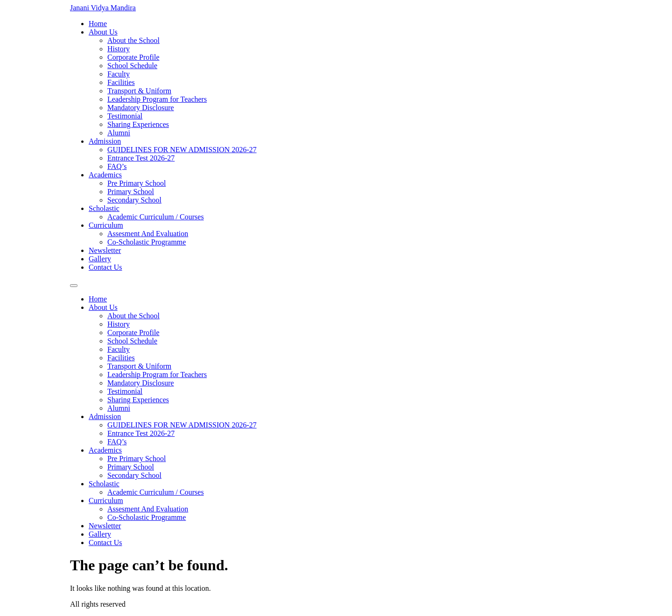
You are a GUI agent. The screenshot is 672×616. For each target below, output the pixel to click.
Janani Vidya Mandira (103, 8)
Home (98, 24)
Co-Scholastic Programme (147, 242)
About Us (103, 32)
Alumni (119, 133)
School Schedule (132, 66)
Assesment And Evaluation (148, 234)
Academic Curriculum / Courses (156, 217)
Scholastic (104, 208)
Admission (105, 141)
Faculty (119, 74)
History (119, 49)
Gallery (100, 259)
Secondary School (134, 200)
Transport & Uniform (139, 91)
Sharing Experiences (138, 124)
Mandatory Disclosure (141, 108)
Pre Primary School (136, 183)
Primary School (131, 192)
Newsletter (105, 250)
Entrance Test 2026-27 (141, 158)
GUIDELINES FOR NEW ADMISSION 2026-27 (182, 150)
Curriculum (106, 225)
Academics (105, 175)
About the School (133, 40)
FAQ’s (117, 166)
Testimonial (125, 116)
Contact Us (105, 267)
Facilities (121, 82)
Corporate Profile (133, 57)
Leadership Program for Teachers (157, 99)
